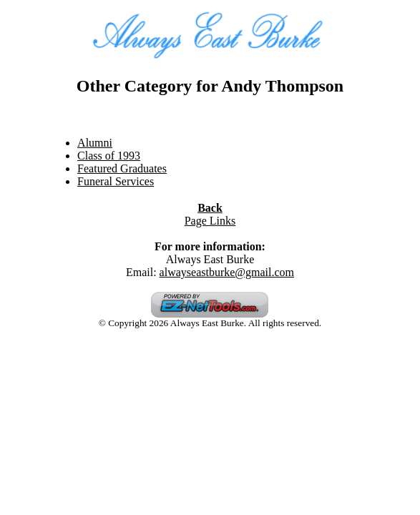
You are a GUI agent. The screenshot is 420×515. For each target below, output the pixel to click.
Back (210, 208)
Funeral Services (116, 181)
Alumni (95, 143)
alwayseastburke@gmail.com (227, 272)
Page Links (210, 221)
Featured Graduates (122, 168)
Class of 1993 (109, 156)
